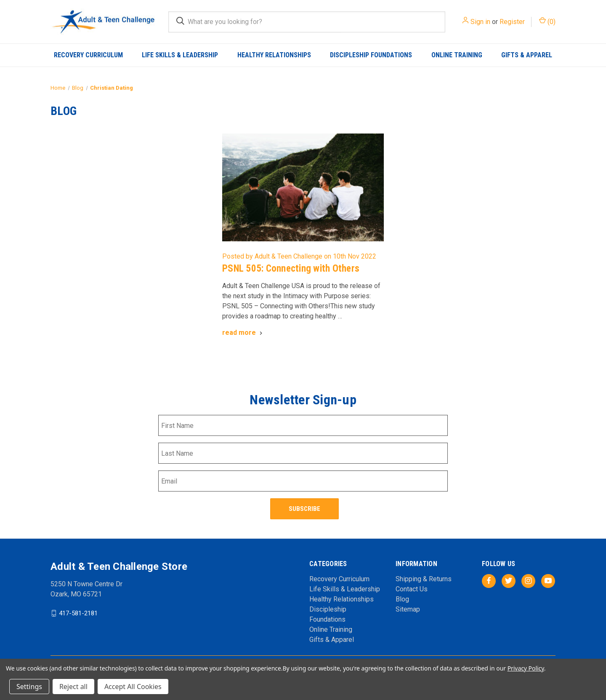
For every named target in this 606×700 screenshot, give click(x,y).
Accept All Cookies (133, 687)
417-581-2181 (78, 611)
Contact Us (412, 587)
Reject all (73, 687)
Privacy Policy (526, 668)
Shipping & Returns (424, 577)
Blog (402, 597)
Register (512, 22)
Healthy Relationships (274, 55)
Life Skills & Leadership (180, 55)
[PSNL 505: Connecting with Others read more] (243, 333)
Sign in (480, 22)
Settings (29, 687)
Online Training (457, 55)
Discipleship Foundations (371, 55)
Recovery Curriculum (88, 55)
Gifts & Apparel (527, 55)
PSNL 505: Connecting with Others (291, 269)
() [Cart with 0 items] (547, 21)
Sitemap (408, 607)
